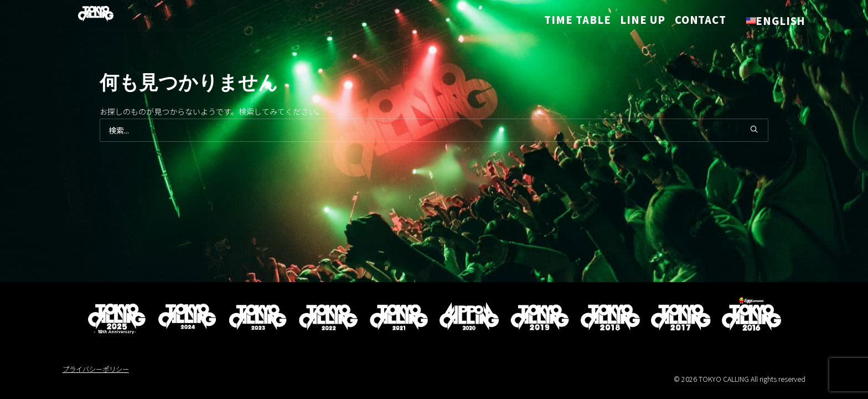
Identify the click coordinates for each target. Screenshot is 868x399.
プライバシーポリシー (96, 369)
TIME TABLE (581, 22)
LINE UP (642, 22)
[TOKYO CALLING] (85, 16)
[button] (754, 129)
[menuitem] (585, 22)
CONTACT (701, 22)
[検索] (434, 130)
